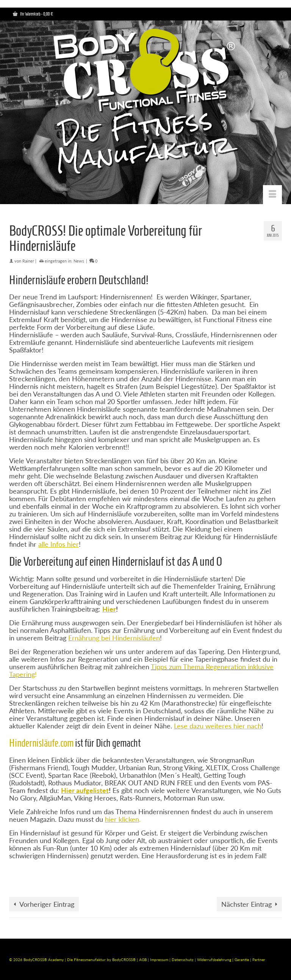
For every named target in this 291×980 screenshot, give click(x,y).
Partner (259, 960)
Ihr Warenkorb (33, 14)
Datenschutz (183, 960)
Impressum (159, 960)
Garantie (242, 960)
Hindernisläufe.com (41, 743)
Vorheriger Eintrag (47, 904)
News (79, 261)
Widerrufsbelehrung (215, 960)
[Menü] (272, 195)
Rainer (28, 261)
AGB (143, 960)
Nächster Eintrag (246, 904)
